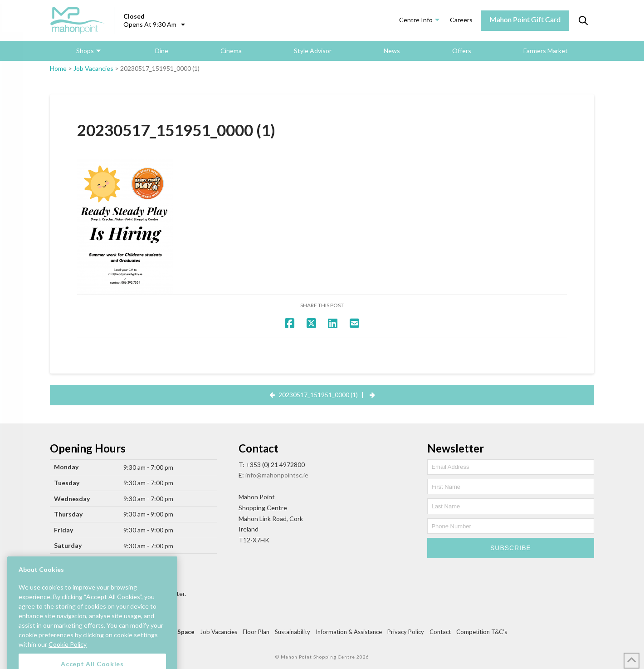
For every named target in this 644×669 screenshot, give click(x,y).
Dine (162, 51)
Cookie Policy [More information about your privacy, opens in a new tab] (68, 656)
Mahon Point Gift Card (525, 19)
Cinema (231, 51)
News (392, 51)
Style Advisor (313, 51)
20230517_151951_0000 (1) (318, 395)
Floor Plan (256, 632)
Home (58, 68)
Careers (461, 20)
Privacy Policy (406, 632)
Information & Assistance (349, 632)
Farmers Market (546, 51)
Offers (462, 51)
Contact (440, 632)
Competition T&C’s (482, 632)
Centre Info (416, 20)
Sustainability (293, 632)
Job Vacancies (93, 68)
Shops (85, 51)
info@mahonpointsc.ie (277, 475)
